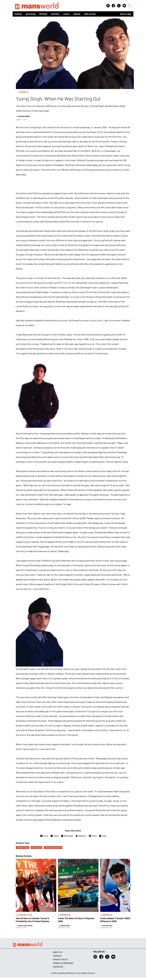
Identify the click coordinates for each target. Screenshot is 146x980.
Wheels (77, 14)
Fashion (18, 14)
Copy (103, 836)
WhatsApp (67, 836)
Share (44, 836)
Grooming (31, 14)
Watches (55, 14)
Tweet (55, 836)
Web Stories (90, 14)
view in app (125, 14)
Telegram (81, 836)
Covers (66, 14)
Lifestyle (43, 14)
